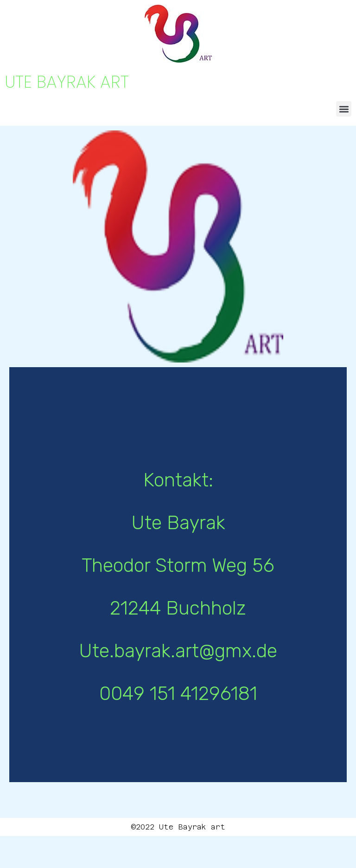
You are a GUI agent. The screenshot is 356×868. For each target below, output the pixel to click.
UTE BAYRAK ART (67, 82)
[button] (344, 109)
